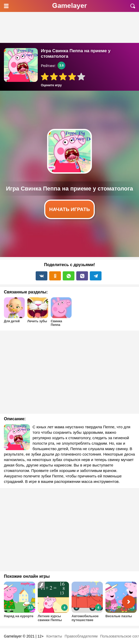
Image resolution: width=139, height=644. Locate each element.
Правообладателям (81, 636)
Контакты (54, 636)
